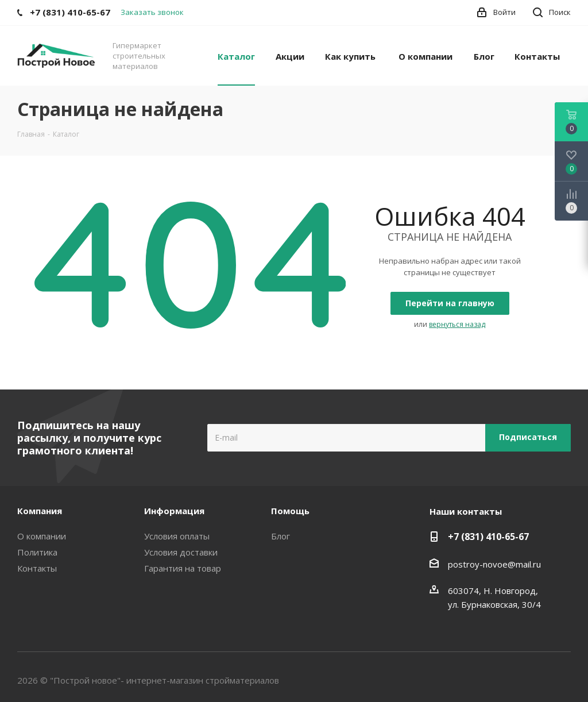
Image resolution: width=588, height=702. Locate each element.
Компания (40, 511)
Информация (174, 511)
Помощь (290, 511)
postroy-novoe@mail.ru (494, 564)
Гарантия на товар (183, 568)
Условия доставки (181, 552)
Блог (281, 536)
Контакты (37, 568)
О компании (42, 536)
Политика (37, 552)
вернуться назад (457, 324)
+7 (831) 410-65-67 (488, 537)
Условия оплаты (177, 536)
